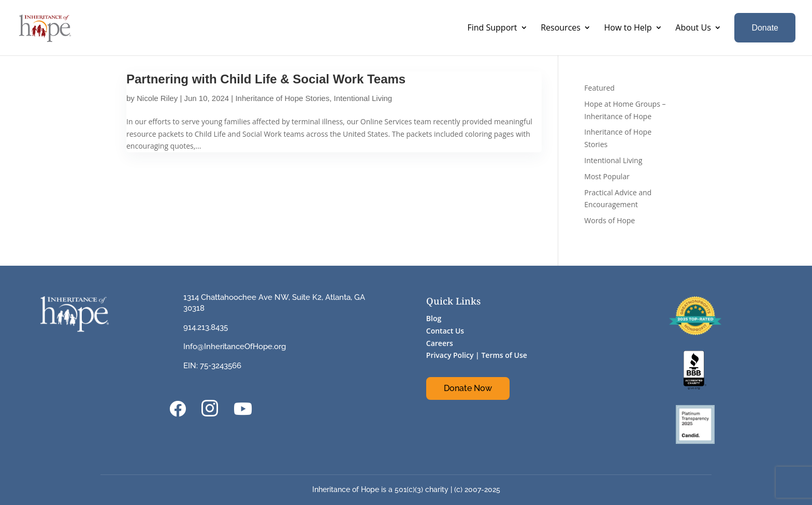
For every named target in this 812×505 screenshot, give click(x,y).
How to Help (628, 27)
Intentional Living (363, 98)
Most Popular (607, 176)
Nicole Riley (157, 98)
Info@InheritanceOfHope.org (235, 347)
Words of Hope (610, 220)
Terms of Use (504, 355)
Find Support (492, 27)
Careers (440, 343)
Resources (561, 27)
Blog (434, 318)
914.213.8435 (206, 327)
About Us (693, 27)
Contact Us (445, 331)
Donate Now (468, 388)
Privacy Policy (450, 355)
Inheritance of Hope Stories (282, 98)
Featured (599, 88)
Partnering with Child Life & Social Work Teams (266, 79)
